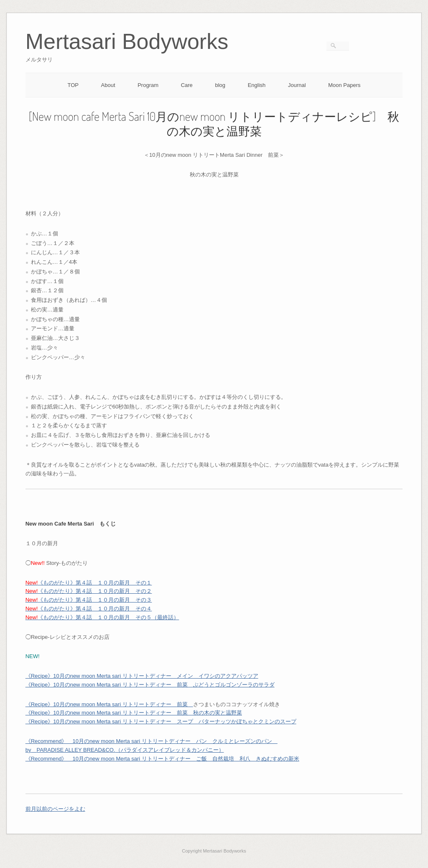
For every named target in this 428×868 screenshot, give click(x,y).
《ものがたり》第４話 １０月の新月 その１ (89, 583)
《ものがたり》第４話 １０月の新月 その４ (89, 609)
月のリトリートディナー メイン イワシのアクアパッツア (142, 676)
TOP (73, 85)
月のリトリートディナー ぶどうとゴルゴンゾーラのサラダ (150, 685)
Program (148, 85)
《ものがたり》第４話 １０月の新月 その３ (89, 600)
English (257, 85)
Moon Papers (344, 85)
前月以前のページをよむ (55, 809)
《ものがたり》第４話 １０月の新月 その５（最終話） (102, 617)
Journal (297, 85)
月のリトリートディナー (109, 704)
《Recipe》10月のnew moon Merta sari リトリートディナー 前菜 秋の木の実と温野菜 (134, 713)
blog (220, 85)
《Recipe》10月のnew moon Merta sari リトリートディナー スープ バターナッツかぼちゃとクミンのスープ (161, 721)
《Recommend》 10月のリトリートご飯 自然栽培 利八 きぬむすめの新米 (162, 759)
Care (187, 85)
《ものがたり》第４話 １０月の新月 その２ (89, 591)
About (108, 85)
